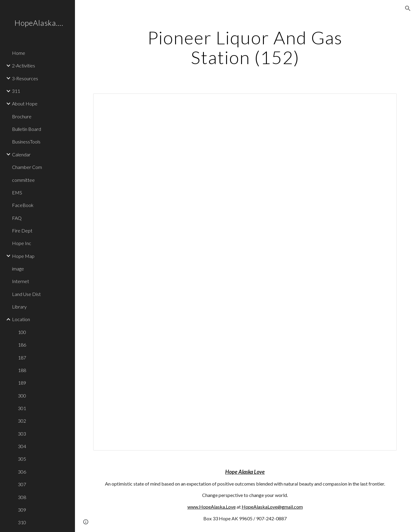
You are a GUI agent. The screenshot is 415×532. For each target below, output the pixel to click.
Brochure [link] (22, 116)
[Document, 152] (245, 272)
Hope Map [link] (23, 256)
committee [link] (23, 180)
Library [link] (19, 307)
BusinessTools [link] (26, 142)
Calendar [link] (21, 154)
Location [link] (21, 319)
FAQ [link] (17, 218)
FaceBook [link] (23, 205)
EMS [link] (17, 192)
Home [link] (19, 53)
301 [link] (22, 408)
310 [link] (22, 522)
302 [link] (22, 421)
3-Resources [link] (25, 78)
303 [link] (22, 434)
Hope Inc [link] (22, 243)
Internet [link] (21, 281)
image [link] (18, 269)
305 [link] (22, 459)
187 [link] (22, 358)
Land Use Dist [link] (26, 294)
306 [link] (22, 472)
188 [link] (22, 370)
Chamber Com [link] (27, 167)
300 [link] (22, 396)
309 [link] (22, 510)
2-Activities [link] (24, 65)
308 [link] (22, 497)
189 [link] (22, 383)
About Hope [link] (25, 103)
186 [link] (22, 345)
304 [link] (22, 446)
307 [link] (22, 484)
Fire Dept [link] (22, 231)
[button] (408, 8)
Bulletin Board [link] (27, 129)
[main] (245, 47)
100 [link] (22, 332)
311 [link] (16, 91)
